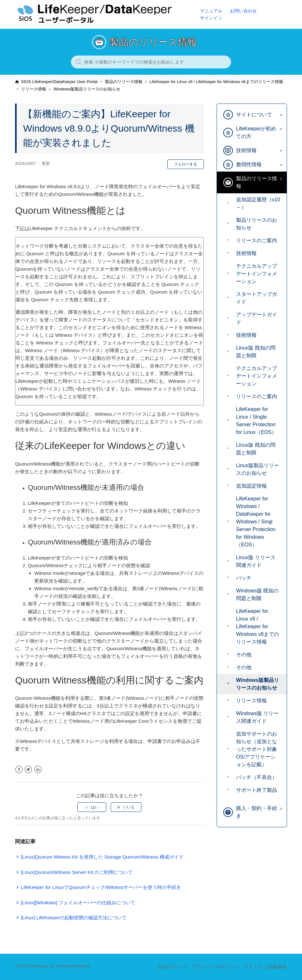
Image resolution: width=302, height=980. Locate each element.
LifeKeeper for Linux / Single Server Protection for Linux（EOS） (256, 421)
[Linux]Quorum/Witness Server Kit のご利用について (77, 872)
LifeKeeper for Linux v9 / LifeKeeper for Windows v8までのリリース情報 (216, 82)
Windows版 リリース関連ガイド (257, 717)
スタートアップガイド (257, 298)
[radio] (92, 807)
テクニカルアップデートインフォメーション (257, 274)
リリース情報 (34, 89)
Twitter (28, 770)
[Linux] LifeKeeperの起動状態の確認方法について (74, 918)
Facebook (19, 770)
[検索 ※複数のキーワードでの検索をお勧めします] (151, 62)
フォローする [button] (186, 164)
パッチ (244, 578)
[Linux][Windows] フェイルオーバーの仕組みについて (78, 903)
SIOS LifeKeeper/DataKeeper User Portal (59, 82)
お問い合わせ (243, 11)
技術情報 (246, 150)
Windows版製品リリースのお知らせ (87, 89)
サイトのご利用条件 (265, 967)
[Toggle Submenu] (279, 115)
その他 (244, 655)
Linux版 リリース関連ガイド (256, 561)
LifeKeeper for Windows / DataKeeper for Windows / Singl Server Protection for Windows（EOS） (256, 522)
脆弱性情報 (249, 164)
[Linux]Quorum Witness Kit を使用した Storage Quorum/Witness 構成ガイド (102, 857)
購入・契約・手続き (257, 812)
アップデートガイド (257, 318)
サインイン (211, 18)
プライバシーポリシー (216, 967)
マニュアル (211, 11)
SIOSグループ (173, 967)
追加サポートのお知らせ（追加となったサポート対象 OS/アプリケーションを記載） (257, 749)
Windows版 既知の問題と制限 (257, 594)
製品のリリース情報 (124, 82)
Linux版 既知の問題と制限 (256, 352)
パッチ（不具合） (257, 777)
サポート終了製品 (257, 790)
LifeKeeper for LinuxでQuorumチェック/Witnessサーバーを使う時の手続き (101, 887)
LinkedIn (38, 770)
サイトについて (254, 115)
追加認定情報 (251, 486)
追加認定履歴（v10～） (258, 203)
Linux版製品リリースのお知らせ (258, 469)
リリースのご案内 (257, 240)
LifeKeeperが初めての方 (256, 132)
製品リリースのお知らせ (257, 224)
